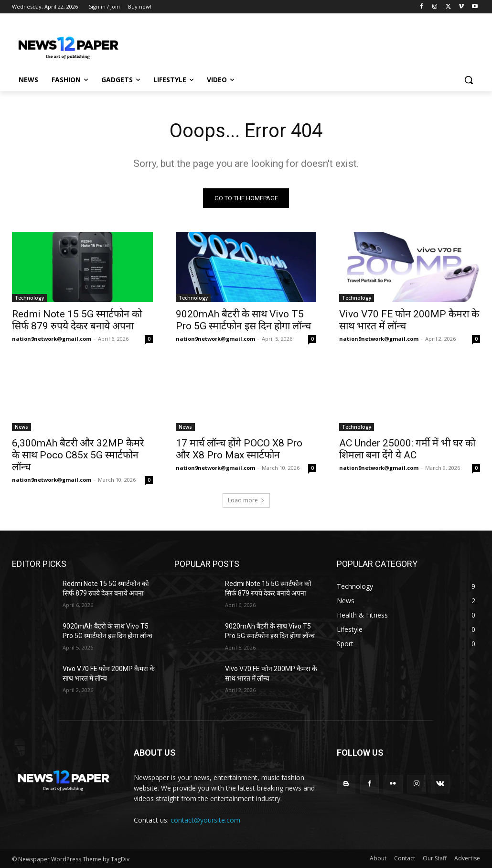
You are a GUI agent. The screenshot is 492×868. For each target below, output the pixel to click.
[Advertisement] (236, 44)
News (21, 427)
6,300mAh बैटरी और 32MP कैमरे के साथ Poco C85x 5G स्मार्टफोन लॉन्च (78, 455)
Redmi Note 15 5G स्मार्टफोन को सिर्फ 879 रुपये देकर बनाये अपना (77, 320)
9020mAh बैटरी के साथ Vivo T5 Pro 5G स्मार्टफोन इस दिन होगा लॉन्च (243, 320)
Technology (29, 298)
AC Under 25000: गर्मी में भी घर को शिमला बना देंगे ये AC (407, 449)
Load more (246, 501)
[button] (469, 80)
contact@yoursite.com (205, 820)
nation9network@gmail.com (52, 339)
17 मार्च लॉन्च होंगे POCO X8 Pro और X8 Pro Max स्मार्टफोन (239, 449)
